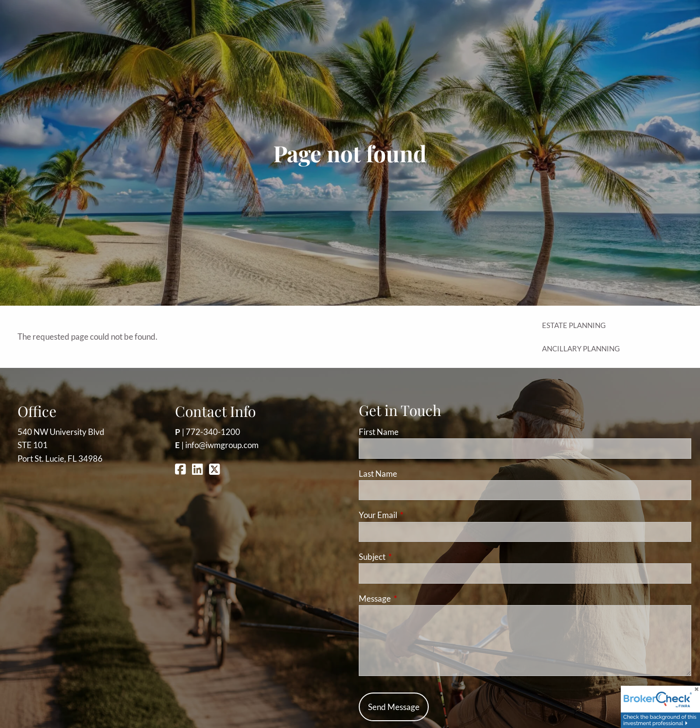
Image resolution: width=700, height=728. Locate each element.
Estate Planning (574, 325)
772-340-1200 (213, 432)
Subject (410, 557)
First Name (379, 432)
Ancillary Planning (581, 348)
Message (412, 598)
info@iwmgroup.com (222, 445)
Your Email (416, 515)
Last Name (378, 474)
